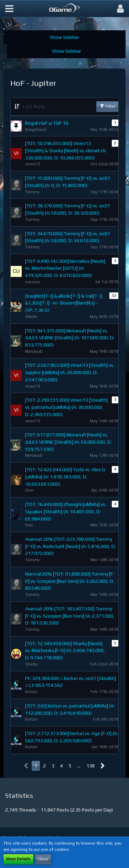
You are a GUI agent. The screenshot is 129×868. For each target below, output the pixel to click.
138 (90, 766)
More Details (18, 859)
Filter (107, 106)
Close (43, 859)
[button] (9, 9)
